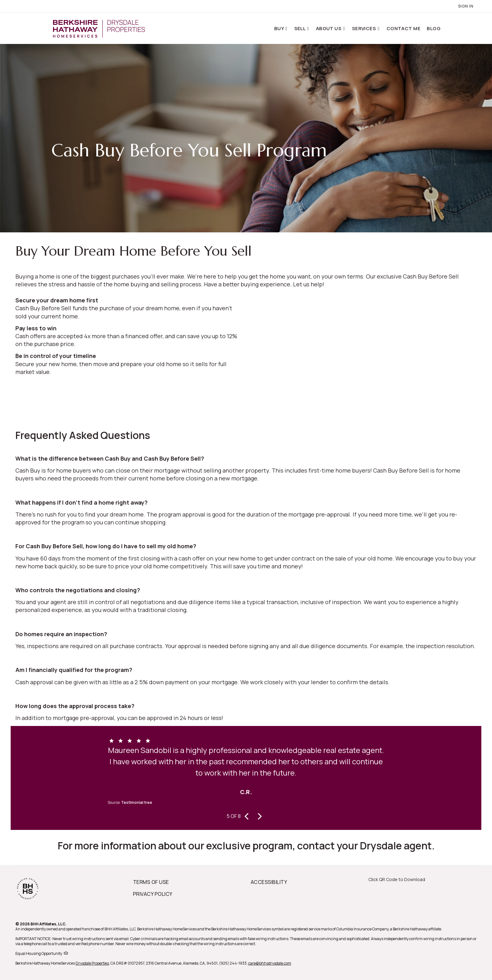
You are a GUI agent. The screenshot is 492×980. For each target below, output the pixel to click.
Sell (300, 28)
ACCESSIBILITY (269, 882)
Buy (280, 28)
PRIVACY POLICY (153, 894)
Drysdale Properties (92, 963)
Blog (434, 28)
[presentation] (247, 816)
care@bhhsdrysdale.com (270, 963)
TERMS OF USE (151, 882)
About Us (329, 28)
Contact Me (404, 28)
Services (365, 28)
